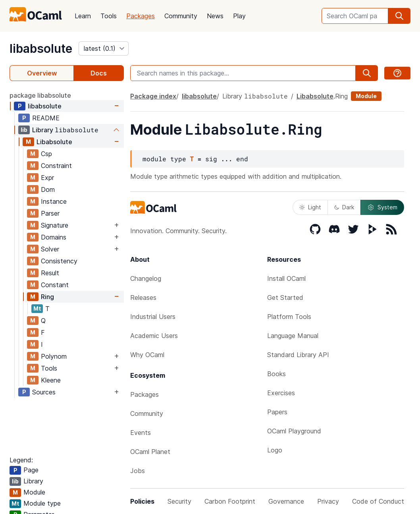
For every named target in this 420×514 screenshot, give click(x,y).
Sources (44, 392)
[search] (399, 16)
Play (239, 16)
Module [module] (366, 96)
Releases (143, 298)
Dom (48, 189)
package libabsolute (40, 95)
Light (310, 207)
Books (276, 374)
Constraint (56, 166)
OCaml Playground (294, 431)
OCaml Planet (150, 452)
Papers (277, 412)
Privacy (328, 501)
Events (141, 433)
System (382, 207)
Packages (141, 16)
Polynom (54, 356)
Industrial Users (153, 317)
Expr (47, 178)
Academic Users (154, 336)
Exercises (281, 393)
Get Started (285, 298)
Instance (54, 201)
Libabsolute (54, 142)
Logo (275, 450)
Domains (54, 237)
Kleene (51, 380)
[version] (104, 48)
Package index (153, 96)
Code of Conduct (378, 501)
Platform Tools (289, 317)
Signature (55, 225)
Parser (50, 213)
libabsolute (41, 48)
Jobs (138, 471)
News (215, 16)
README (46, 118)
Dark (344, 207)
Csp (46, 154)
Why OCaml (147, 355)
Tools (109, 16)
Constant (55, 285)
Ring (47, 297)
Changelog (146, 278)
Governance (286, 501)
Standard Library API (298, 355)
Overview (42, 73)
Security (179, 501)
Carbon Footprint (230, 501)
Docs (99, 73)
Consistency (59, 261)
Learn (83, 16)
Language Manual (293, 336)
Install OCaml (286, 278)
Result (50, 273)
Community (181, 16)
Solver (50, 249)
